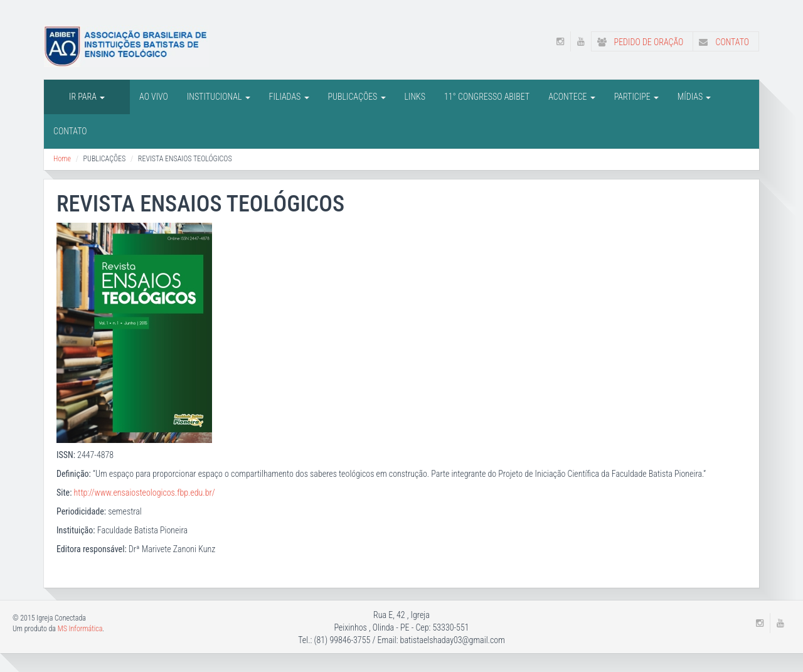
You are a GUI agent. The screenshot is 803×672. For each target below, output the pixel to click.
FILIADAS (289, 97)
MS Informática (80, 629)
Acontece (572, 97)
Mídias (694, 97)
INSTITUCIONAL (219, 97)
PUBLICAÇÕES (357, 97)
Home (62, 159)
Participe (636, 97)
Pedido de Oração (637, 42)
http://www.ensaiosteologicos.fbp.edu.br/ (145, 493)
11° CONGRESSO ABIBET (487, 97)
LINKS (415, 97)
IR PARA (87, 97)
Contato (721, 42)
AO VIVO (154, 97)
